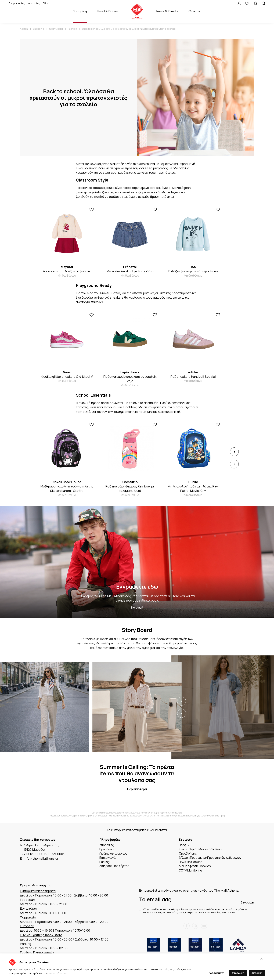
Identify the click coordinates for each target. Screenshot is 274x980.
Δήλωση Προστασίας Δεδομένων (216, 914)
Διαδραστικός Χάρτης (116, 867)
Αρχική (24, 29)
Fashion (72, 29)
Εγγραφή (137, 608)
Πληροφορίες (17, 3)
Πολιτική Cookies (192, 863)
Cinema (194, 11)
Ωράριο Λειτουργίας (114, 854)
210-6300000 (33, 854)
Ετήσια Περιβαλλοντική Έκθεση (202, 850)
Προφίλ (184, 845)
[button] (234, 452)
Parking (105, 863)
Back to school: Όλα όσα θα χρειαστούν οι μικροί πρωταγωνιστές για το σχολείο (129, 29)
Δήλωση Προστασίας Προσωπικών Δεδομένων (213, 859)
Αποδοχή (257, 973)
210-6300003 (55, 854)
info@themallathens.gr (41, 859)
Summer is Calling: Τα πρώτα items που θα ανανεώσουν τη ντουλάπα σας (137, 773)
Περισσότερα (137, 789)
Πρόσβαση (107, 850)
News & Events (167, 11)
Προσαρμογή (216, 973)
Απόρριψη (238, 973)
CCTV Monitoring (192, 872)
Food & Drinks (108, 11)
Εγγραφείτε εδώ (137, 587)
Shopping (80, 11)
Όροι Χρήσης (189, 854)
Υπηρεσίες (34, 3)
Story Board (56, 29)
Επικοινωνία (109, 859)
